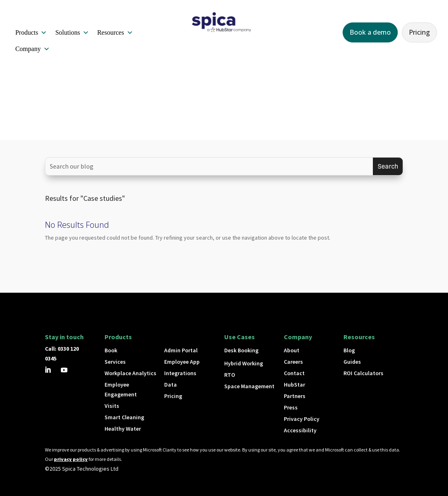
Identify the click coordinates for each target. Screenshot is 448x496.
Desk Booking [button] (241, 350)
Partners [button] (295, 396)
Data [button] (171, 385)
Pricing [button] (419, 32)
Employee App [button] (182, 362)
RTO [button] (230, 375)
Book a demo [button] (370, 32)
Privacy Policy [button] (302, 419)
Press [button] (291, 407)
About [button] (292, 350)
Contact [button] (294, 373)
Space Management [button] (249, 386)
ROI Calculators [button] (363, 373)
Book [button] (111, 350)
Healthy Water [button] (123, 429)
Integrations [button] (180, 373)
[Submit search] (388, 166)
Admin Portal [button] (181, 350)
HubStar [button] (294, 385)
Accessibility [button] (300, 430)
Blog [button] (349, 350)
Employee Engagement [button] (121, 389)
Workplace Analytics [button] (130, 373)
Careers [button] (293, 362)
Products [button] (31, 33)
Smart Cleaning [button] (124, 417)
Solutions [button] (72, 33)
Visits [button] (112, 406)
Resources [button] (115, 33)
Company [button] (32, 49)
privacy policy (71, 459)
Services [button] (115, 362)
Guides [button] (352, 362)
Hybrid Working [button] (244, 363)
